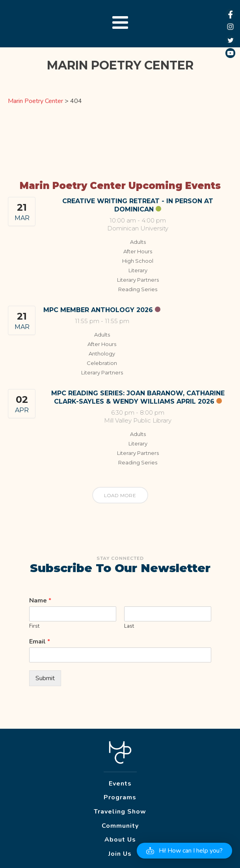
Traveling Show (120, 812)
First (34, 626)
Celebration (102, 363)
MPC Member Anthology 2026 (98, 310)
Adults (138, 242)
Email (40, 642)
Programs (120, 797)
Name (40, 601)
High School (138, 261)
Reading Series (138, 289)
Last (129, 626)
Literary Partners (138, 280)
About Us (120, 840)
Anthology (102, 354)
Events (120, 784)
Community (120, 826)
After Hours (138, 251)
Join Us (120, 854)
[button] (184, 851)
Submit (45, 678)
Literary (138, 270)
